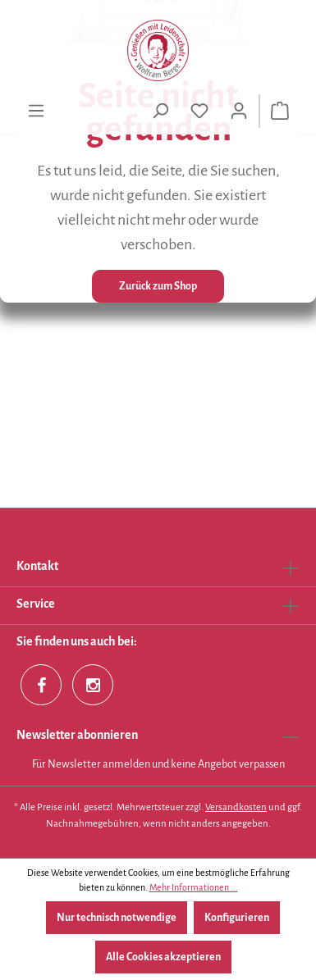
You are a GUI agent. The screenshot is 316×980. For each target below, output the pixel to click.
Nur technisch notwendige (117, 918)
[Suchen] (160, 111)
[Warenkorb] (280, 111)
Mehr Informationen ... (194, 887)
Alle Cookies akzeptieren (163, 957)
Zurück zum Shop (158, 286)
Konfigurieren (237, 918)
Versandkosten (236, 807)
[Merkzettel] (199, 111)
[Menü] (36, 111)
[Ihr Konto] (239, 111)
